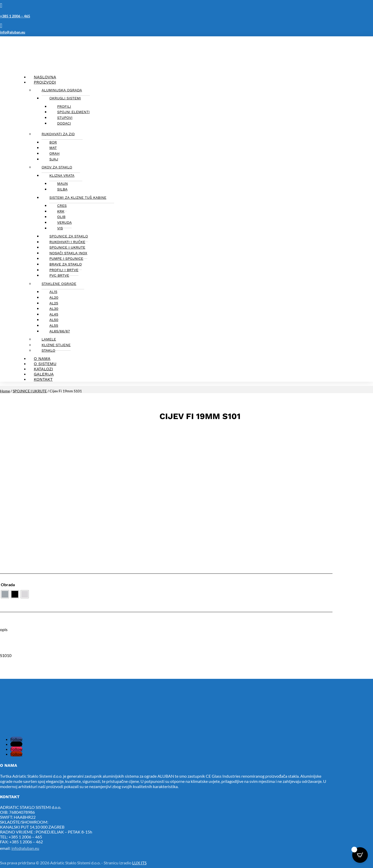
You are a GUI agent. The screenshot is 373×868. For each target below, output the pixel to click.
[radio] (5, 594)
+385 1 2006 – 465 (15, 16)
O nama (42, 358)
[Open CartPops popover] (360, 855)
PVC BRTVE (59, 275)
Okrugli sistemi (65, 98)
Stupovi (65, 118)
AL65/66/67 (60, 331)
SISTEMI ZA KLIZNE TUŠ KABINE (78, 197)
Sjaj (54, 159)
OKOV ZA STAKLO (57, 167)
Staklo (48, 350)
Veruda (64, 222)
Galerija (44, 374)
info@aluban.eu (13, 32)
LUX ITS (139, 863)
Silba (62, 189)
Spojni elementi (73, 112)
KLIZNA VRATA (62, 175)
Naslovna (45, 77)
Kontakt (43, 379)
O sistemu (45, 364)
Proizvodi (45, 82)
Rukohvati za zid (58, 134)
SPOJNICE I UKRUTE (30, 391)
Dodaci (64, 123)
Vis (60, 228)
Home (5, 391)
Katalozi (43, 369)
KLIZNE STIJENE (56, 345)
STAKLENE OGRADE (59, 284)
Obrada (8, 585)
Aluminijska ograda (62, 90)
